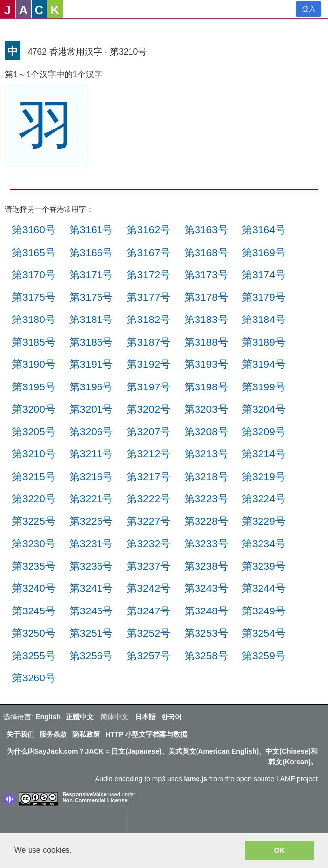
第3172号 (148, 274)
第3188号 (206, 342)
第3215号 (34, 476)
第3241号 (91, 588)
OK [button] (279, 850)
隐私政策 (86, 734)
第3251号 (91, 633)
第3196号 (91, 387)
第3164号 (264, 230)
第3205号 (34, 432)
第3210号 (34, 454)
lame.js (195, 779)
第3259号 (264, 656)
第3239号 (264, 566)
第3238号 (206, 566)
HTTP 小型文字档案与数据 (146, 734)
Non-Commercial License (95, 800)
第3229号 (264, 521)
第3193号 (206, 364)
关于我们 (20, 734)
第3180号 (34, 319)
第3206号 (91, 432)
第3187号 (148, 342)
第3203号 (206, 409)
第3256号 (91, 656)
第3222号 (148, 498)
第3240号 (34, 588)
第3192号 (148, 364)
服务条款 (53, 734)
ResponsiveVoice (85, 794)
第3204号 (264, 409)
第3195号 (34, 387)
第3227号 (148, 521)
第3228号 (206, 521)
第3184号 (264, 319)
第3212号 (148, 454)
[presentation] (63, 822)
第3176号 (91, 297)
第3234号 (264, 543)
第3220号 (34, 498)
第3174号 (264, 274)
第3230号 (34, 543)
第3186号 (91, 342)
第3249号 (264, 611)
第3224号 (264, 498)
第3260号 (34, 678)
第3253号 (206, 633)
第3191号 (91, 364)
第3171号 (91, 274)
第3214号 (264, 454)
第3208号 (206, 432)
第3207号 (148, 432)
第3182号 (148, 319)
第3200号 (34, 409)
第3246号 (91, 611)
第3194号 (264, 364)
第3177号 (148, 297)
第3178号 (206, 297)
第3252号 (148, 633)
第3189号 (264, 342)
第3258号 (206, 656)
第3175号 (34, 297)
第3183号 (206, 319)
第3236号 (91, 566)
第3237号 (148, 566)
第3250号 (34, 633)
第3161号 (91, 230)
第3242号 (148, 588)
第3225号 (34, 521)
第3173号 (206, 274)
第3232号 (148, 543)
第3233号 (206, 543)
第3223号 (206, 498)
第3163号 (206, 230)
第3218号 (206, 476)
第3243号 (206, 588)
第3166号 (91, 252)
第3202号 (148, 409)
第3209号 (264, 432)
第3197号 (148, 387)
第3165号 (34, 252)
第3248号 (206, 611)
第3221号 (91, 498)
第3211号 (91, 454)
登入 (309, 9)
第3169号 (264, 252)
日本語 (145, 717)
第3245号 (34, 611)
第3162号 (148, 230)
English (48, 717)
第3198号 (206, 387)
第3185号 (34, 342)
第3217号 (148, 476)
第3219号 (264, 476)
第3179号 (264, 297)
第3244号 (264, 588)
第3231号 (91, 543)
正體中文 (80, 717)
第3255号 (34, 656)
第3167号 (148, 252)
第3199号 (264, 387)
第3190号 (34, 364)
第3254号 (264, 633)
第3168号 (206, 252)
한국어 (171, 717)
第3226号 (91, 521)
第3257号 (148, 656)
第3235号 (34, 566)
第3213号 (206, 454)
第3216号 (91, 476)
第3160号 (34, 230)
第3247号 (148, 611)
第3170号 (34, 274)
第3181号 (91, 319)
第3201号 (91, 409)
